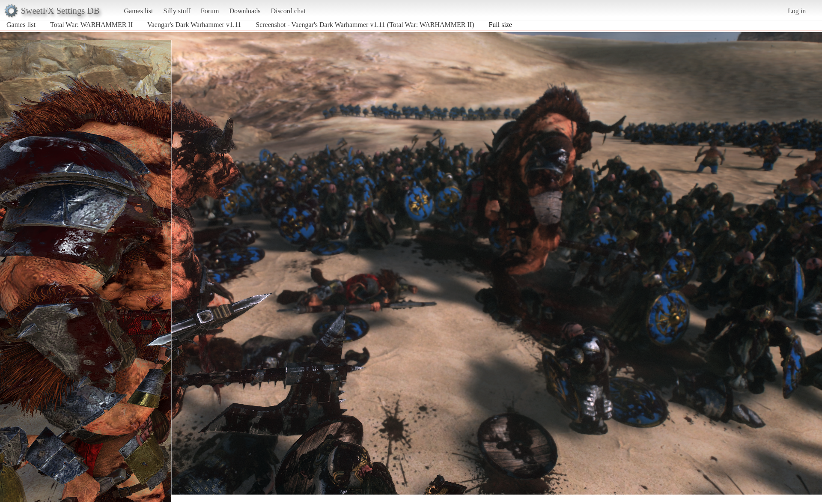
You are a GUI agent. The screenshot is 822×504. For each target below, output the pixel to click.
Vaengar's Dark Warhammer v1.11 (194, 25)
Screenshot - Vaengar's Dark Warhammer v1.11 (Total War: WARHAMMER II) (365, 25)
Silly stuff (177, 11)
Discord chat (288, 11)
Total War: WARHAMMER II (91, 25)
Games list (139, 11)
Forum (210, 11)
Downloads (245, 11)
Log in (797, 11)
